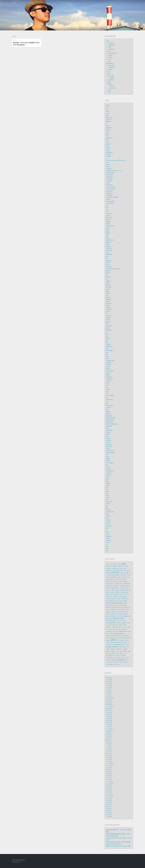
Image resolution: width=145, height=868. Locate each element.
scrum (110, 59)
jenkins (108, 328)
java (109, 74)
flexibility (108, 261)
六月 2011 (109, 806)
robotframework (111, 453)
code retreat (109, 175)
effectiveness (110, 240)
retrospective (110, 450)
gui (107, 295)
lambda (108, 344)
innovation (109, 310)
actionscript (111, 66)
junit (107, 334)
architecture (111, 68)
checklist (108, 156)
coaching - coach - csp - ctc (114, 171)
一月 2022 (109, 688)
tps (107, 508)
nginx (107, 385)
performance (110, 406)
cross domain (110, 203)
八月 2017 (109, 733)
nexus (108, 383)
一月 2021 (109, 696)
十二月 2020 (110, 698)
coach (108, 167)
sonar (108, 479)
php (109, 82)
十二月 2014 (110, 782)
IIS (107, 109)
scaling (110, 57)
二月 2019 (109, 714)
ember (108, 244)
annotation (109, 128)
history (108, 301)
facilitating (111, 49)
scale (107, 457)
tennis (108, 497)
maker (108, 359)
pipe (107, 410)
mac (107, 357)
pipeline (108, 412)
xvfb (107, 547)
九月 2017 (109, 731)
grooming (109, 287)
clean (107, 162)
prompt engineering (111, 424)
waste (108, 534)
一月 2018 (109, 727)
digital (108, 230)
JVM (107, 111)
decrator (108, 220)
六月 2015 (109, 774)
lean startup (109, 350)
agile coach (109, 118)
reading (108, 438)
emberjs (112, 78)
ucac (107, 518)
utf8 (107, 528)
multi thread (109, 379)
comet (108, 183)
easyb (108, 238)
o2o (107, 393)
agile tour (109, 120)
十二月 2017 (110, 729)
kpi (107, 342)
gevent (108, 273)
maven (108, 367)
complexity (109, 195)
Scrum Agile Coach (72, 20)
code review (109, 177)
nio (107, 387)
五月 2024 (109, 684)
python (110, 84)
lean (109, 51)
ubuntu (108, 516)
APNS (108, 105)
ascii (107, 132)
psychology (109, 430)
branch (108, 148)
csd (107, 205)
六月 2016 (109, 753)
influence (109, 308)
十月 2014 (109, 786)
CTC (107, 107)
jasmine (108, 322)
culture (108, 216)
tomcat (108, 504)
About (30, 3)
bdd (107, 142)
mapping (108, 365)
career (108, 150)
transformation (110, 512)
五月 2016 (109, 755)
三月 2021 (109, 692)
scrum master (110, 463)
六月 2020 (109, 702)
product (110, 55)
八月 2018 (109, 719)
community (109, 191)
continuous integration (112, 197)
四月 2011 (109, 810)
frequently (109, 267)
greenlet (108, 285)
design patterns (110, 226)
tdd (107, 493)
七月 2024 (109, 682)
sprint (108, 485)
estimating (109, 250)
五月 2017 (109, 739)
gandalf (108, 271)
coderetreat (109, 181)
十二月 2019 (110, 706)
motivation (109, 377)
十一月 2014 (110, 784)
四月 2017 (109, 741)
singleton (109, 475)
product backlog (111, 418)
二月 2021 (109, 694)
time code (109, 502)
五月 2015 (109, 776)
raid (107, 436)
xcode (108, 542)
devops (108, 228)
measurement (110, 371)
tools (109, 61)
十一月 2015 (110, 765)
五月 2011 (109, 808)
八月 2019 (109, 710)
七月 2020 (109, 700)
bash (107, 140)
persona (108, 408)
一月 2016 (109, 761)
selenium (109, 469)
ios (107, 314)
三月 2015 (109, 778)
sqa (107, 487)
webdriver (109, 536)
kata (107, 340)
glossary (108, 277)
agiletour (108, 122)
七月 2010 (109, 815)
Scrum (108, 113)
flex (107, 259)
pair (107, 404)
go (109, 72)
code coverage (110, 173)
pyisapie (108, 432)
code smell (109, 179)
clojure (108, 165)
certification (109, 152)
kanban (108, 338)
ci (106, 158)
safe (107, 455)
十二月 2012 (110, 796)
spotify (108, 483)
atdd (107, 136)
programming (110, 63)
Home (14, 3)
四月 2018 (109, 723)
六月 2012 (109, 800)
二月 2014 (109, 792)
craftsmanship (110, 201)
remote (108, 448)
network (108, 381)
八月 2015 (109, 770)
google (108, 281)
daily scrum (109, 218)
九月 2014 (109, 788)
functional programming (113, 269)
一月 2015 (109, 780)
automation (109, 138)
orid (107, 402)
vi (106, 530)
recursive (109, 440)
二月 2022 (109, 686)
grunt (107, 291)
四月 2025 (109, 678)
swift (109, 90)
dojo (107, 236)
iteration (108, 316)
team (107, 495)
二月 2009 (109, 817)
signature (109, 473)
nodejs (108, 389)
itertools (108, 318)
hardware (109, 299)
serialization (109, 471)
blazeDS (108, 144)
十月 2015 (109, 768)
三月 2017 (109, 743)
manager (108, 363)
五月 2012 (109, 802)
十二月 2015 (110, 763)
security (108, 467)
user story (109, 526)
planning (108, 414)
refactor (108, 442)
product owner (110, 420)
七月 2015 (109, 772)
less (107, 352)
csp (107, 209)
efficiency (109, 242)
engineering (111, 45)
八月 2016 (109, 749)
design (108, 224)
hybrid (108, 305)
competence (110, 193)
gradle (108, 283)
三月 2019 (109, 712)
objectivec (111, 80)
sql (107, 489)
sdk (107, 465)
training (108, 510)
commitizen (109, 185)
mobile (108, 375)
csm (107, 207)
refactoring (109, 444)
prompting (109, 426)
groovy (108, 289)
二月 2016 (109, 759)
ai (106, 124)
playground (109, 416)
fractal (108, 265)
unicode (108, 520)
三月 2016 (109, 757)
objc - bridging (110, 395)
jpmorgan (109, 330)
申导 (72, 15)
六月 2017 (109, 737)
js (106, 332)
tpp (107, 506)
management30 (112, 53)
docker (108, 234)
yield (107, 549)
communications (111, 189)
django (112, 86)
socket (108, 477)
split (107, 481)
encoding (109, 248)
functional (113, 88)
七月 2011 (109, 804)
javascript (111, 76)
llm (107, 354)
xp (107, 545)
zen (107, 551)
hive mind (109, 303)
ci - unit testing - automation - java (115, 160)
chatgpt (108, 154)
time (107, 500)
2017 (14, 36)
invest (108, 312)
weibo (108, 538)
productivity (109, 422)
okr (107, 397)
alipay (108, 126)
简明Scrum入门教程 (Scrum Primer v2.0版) (118, 846)
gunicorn (108, 297)
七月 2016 (109, 751)
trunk (107, 514)
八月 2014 (109, 790)
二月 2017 (109, 745)
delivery (108, 222)
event (110, 47)
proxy (107, 428)
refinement (109, 446)
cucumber (109, 214)
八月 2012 (109, 798)
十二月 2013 (110, 794)
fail (107, 256)
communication (110, 187)
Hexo (20, 862)
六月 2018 (109, 721)
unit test (108, 522)
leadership (109, 346)
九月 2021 (109, 690)
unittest (108, 524)
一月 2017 (109, 747)
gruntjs (108, 293)
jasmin (108, 320)
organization (110, 399)
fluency (108, 263)
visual (108, 532)
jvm (107, 336)
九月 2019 (109, 708)
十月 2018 (109, 717)
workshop (109, 540)
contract (108, 199)
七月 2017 (109, 735)
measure (108, 369)
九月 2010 (109, 813)
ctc (107, 211)
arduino (110, 70)
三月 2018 (109, 725)
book (107, 146)
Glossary (39, 3)
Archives (22, 3)
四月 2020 (109, 704)
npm (107, 391)
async (108, 134)
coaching (111, 43)
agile (107, 41)
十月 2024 (109, 680)
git (107, 275)
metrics (108, 373)
